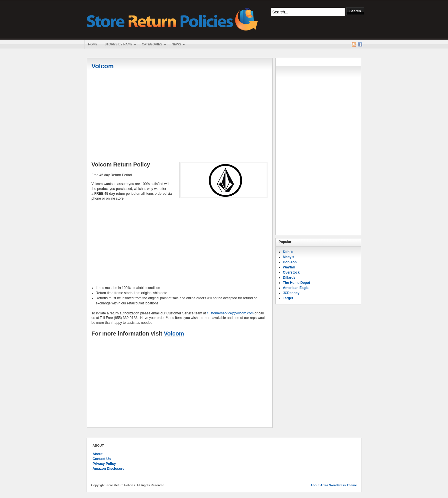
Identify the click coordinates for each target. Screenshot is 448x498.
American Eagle (296, 288)
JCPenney (291, 293)
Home (93, 44)
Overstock (291, 272)
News (176, 45)
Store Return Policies (173, 19)
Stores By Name (118, 45)
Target (288, 298)
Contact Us (102, 459)
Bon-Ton (290, 262)
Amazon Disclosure (108, 469)
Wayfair (289, 267)
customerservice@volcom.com (230, 313)
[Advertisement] (180, 116)
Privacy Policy (104, 464)
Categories (152, 45)
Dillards (289, 278)
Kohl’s (288, 252)
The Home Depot (296, 283)
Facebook (360, 45)
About (98, 454)
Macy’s (289, 257)
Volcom (103, 66)
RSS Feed (354, 45)
